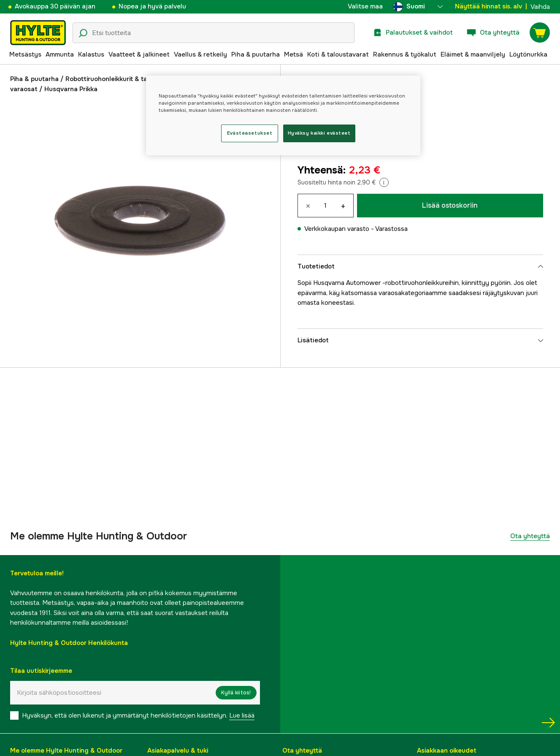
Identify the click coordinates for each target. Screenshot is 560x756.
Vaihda (540, 7)
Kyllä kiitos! (236, 693)
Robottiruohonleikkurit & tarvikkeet (119, 79)
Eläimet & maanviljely (473, 54)
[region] (283, 115)
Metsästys (25, 54)
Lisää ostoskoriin (450, 205)
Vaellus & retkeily (200, 54)
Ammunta (60, 54)
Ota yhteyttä (530, 536)
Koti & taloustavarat (338, 54)
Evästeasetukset (250, 133)
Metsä (294, 54)
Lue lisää (242, 715)
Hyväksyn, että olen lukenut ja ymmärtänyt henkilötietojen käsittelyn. (138, 715)
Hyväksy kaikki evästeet (319, 133)
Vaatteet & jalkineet (139, 54)
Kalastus (91, 54)
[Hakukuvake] (83, 33)
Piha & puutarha (256, 54)
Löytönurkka (528, 54)
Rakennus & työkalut (405, 54)
